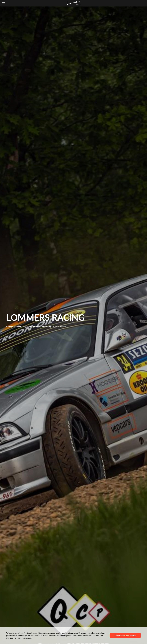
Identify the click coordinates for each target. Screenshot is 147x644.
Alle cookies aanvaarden (125, 635)
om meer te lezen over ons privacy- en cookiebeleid (62, 635)
